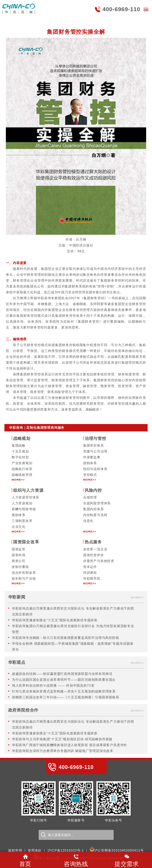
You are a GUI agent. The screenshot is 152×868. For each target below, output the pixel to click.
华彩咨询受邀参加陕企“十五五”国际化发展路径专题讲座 (55, 620)
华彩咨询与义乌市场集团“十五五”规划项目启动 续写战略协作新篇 (62, 739)
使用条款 (35, 850)
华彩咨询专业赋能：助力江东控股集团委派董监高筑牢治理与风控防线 (66, 638)
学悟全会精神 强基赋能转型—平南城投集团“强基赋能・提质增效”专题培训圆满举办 (73, 646)
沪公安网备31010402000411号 (119, 850)
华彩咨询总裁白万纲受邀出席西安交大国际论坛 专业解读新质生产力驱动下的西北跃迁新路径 (73, 611)
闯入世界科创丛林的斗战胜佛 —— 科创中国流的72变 (53, 685)
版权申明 (15, 850)
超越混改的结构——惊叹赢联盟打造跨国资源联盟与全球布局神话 (62, 674)
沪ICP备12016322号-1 (66, 850)
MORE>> (18, 480)
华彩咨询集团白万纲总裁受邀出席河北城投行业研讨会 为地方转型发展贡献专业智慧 (73, 629)
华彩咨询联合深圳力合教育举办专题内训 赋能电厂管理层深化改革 (63, 751)
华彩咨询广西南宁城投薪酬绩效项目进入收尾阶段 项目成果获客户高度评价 (70, 745)
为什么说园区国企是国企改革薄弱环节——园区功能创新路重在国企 (64, 680)
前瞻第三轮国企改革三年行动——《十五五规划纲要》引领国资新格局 (66, 697)
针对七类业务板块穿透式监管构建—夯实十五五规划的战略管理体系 (64, 691)
